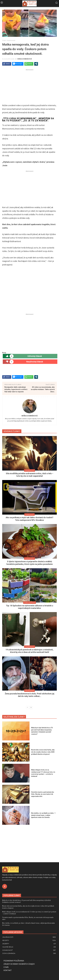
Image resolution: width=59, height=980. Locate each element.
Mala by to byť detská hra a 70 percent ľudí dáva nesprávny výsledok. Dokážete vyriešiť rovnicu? (27, 901)
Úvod (4, 40)
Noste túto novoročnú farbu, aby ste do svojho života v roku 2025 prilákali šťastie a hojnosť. (43, 752)
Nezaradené (29, 691)
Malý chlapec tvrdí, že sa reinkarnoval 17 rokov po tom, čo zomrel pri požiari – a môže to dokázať (29, 913)
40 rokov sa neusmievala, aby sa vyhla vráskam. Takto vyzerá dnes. (43, 389)
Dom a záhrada (30, 603)
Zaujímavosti (11, 40)
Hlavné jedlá (29, 558)
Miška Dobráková (25, 59)
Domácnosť (29, 514)
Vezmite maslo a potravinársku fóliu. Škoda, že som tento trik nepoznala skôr (43, 794)
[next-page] (31, 708)
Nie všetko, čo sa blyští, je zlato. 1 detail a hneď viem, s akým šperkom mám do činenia (43, 815)
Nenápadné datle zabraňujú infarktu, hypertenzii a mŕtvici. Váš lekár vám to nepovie (16, 389)
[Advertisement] (29, 86)
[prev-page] (27, 708)
